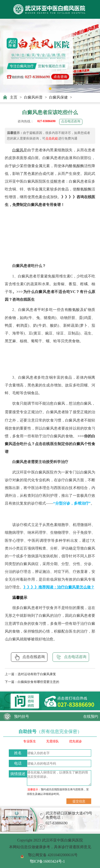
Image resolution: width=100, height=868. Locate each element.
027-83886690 (46, 121)
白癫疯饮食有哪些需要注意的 (38, 682)
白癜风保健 (58, 97)
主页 (14, 97)
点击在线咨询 (29, 657)
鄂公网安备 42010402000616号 (53, 855)
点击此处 (52, 139)
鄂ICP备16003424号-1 (47, 861)
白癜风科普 (33, 97)
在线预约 (91, 716)
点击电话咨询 (71, 121)
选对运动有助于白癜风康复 (37, 674)
